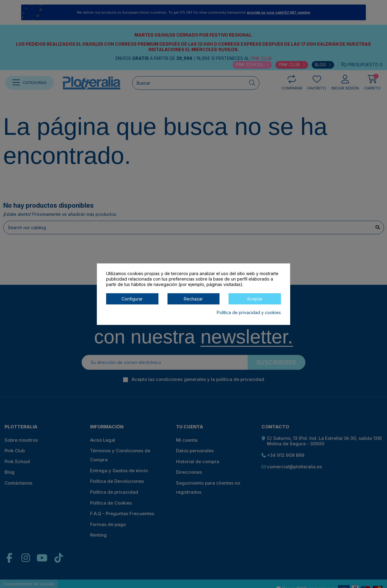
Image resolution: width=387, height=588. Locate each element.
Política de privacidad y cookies (249, 312)
